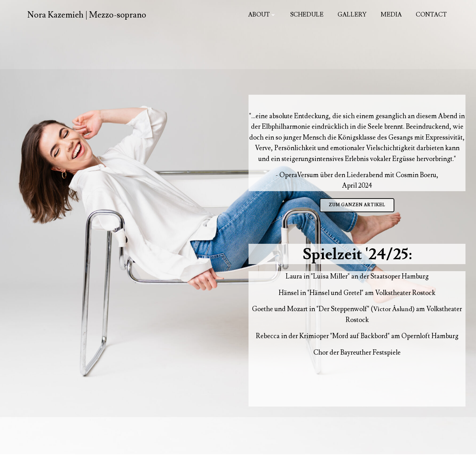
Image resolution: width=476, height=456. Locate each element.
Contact (431, 15)
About (262, 15)
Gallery (352, 15)
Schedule (307, 15)
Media (391, 15)
